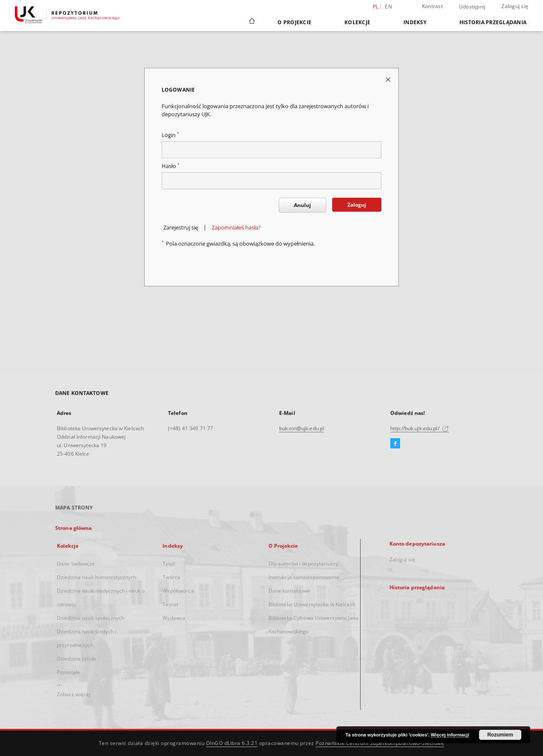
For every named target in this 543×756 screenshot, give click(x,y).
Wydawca (174, 618)
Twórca (171, 577)
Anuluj (302, 205)
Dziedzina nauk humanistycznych (97, 577)
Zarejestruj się (181, 228)
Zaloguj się (515, 6)
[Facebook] (395, 444)
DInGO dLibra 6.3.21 (232, 743)
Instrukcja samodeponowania (304, 577)
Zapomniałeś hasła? (236, 228)
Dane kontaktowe (290, 591)
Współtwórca (178, 591)
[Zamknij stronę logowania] (389, 79)
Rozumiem (500, 735)
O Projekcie (294, 22)
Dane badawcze (76, 564)
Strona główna (74, 528)
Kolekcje (357, 22)
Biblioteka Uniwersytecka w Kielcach (312, 604)
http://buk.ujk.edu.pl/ (420, 428)
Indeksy (415, 22)
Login (170, 135)
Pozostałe (69, 672)
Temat (170, 604)
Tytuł (168, 564)
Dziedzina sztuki (76, 659)
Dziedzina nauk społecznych (91, 618)
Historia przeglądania (493, 22)
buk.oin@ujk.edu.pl (302, 428)
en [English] (388, 7)
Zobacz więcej (74, 694)
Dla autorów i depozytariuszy (303, 564)
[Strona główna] (251, 22)
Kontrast (432, 6)
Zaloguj (357, 205)
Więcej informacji (450, 735)
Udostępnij (472, 7)
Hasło (171, 166)
